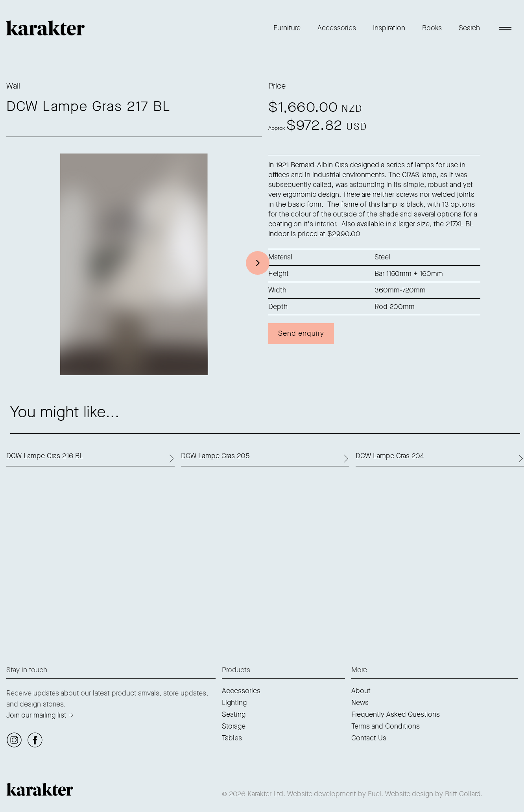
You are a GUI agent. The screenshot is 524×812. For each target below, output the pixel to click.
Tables (232, 738)
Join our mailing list (36, 715)
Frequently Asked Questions (396, 714)
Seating (234, 714)
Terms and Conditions (386, 726)
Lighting (234, 703)
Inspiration (389, 28)
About (361, 691)
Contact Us (369, 738)
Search (469, 28)
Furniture (287, 28)
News (360, 703)
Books (432, 28)
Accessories (337, 28)
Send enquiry (301, 333)
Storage (234, 726)
